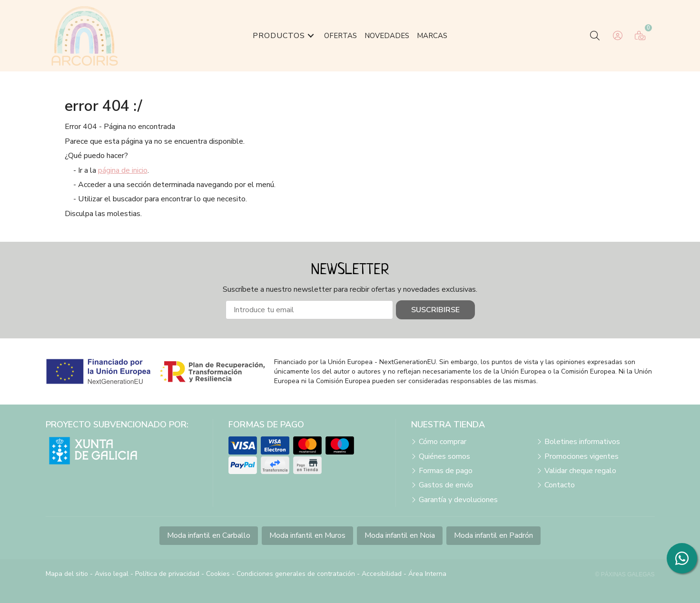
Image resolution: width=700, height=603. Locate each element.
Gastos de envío (446, 485)
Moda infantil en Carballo (209, 535)
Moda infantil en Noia (400, 535)
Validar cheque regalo (580, 471)
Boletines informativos (582, 442)
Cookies (218, 574)
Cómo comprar (443, 442)
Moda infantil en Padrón (493, 535)
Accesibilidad (382, 574)
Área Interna (427, 574)
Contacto (560, 485)
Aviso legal (112, 574)
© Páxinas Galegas (625, 574)
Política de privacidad (167, 574)
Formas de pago (446, 471)
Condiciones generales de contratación (296, 574)
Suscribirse (435, 310)
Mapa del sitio (67, 574)
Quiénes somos (444, 456)
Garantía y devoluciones (458, 500)
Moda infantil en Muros (307, 535)
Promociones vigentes (582, 456)
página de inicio (123, 170)
